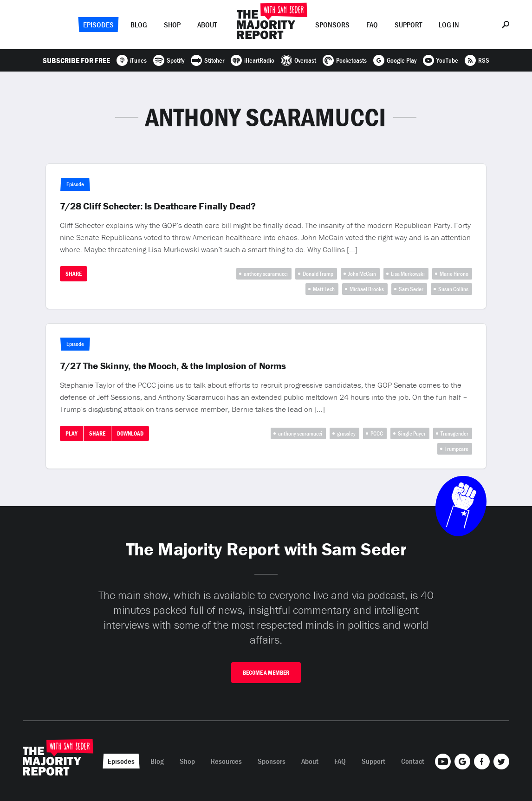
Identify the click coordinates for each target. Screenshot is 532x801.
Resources (226, 761)
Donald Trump (318, 274)
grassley (346, 433)
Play (71, 433)
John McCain (362, 274)
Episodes (98, 25)
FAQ (372, 25)
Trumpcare (457, 449)
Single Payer (412, 433)
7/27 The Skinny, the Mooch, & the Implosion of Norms (173, 366)
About (207, 25)
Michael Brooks (367, 289)
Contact (413, 761)
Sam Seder (411, 289)
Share (74, 274)
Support (408, 25)
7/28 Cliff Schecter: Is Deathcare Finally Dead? (158, 206)
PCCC (377, 433)
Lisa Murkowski (408, 274)
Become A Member (266, 673)
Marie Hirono (454, 274)
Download (130, 433)
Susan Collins (453, 289)
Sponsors (332, 25)
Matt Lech (324, 289)
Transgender (454, 433)
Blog (139, 25)
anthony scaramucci (266, 274)
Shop (172, 25)
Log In (449, 25)
